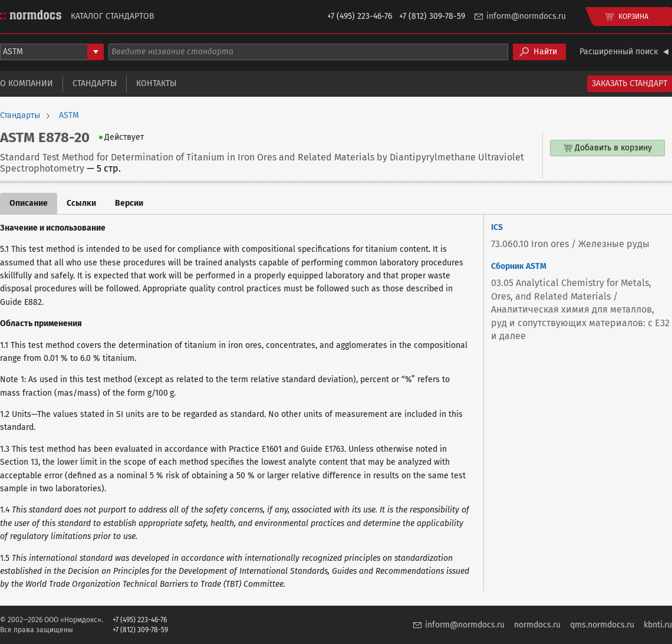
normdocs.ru (537, 625)
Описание (29, 203)
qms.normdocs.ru (602, 625)
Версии (129, 203)
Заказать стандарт (630, 83)
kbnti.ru (658, 625)
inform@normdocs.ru (526, 16)
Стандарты (95, 83)
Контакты (156, 83)
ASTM (69, 116)
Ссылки (81, 203)
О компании (27, 83)
